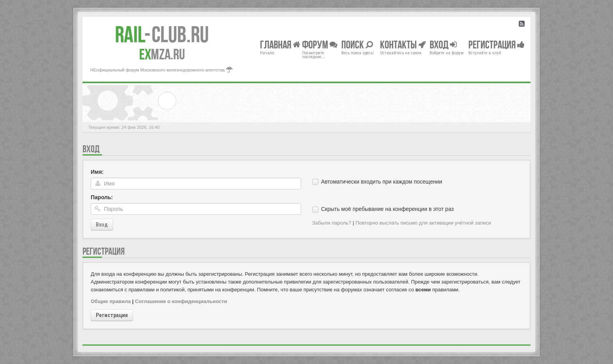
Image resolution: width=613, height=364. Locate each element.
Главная (280, 44)
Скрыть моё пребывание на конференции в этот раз (387, 209)
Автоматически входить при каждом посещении (382, 182)
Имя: (97, 172)
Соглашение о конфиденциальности (181, 301)
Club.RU (162, 34)
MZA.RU (162, 54)
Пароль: (102, 197)
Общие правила (111, 301)
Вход (102, 225)
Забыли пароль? (332, 223)
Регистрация (112, 315)
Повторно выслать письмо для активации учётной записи (423, 223)
